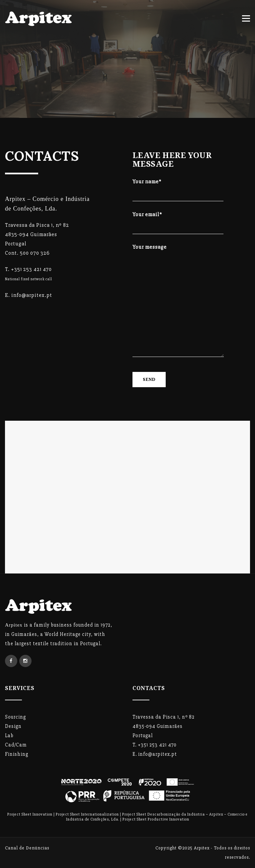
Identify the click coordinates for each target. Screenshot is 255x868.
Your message (178, 303)
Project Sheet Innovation (30, 814)
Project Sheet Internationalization (87, 814)
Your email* (178, 220)
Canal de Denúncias (27, 848)
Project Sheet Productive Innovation (156, 819)
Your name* (178, 187)
